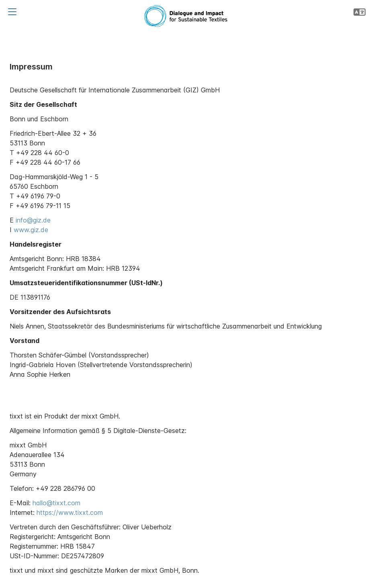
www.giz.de (31, 230)
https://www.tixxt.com (70, 512)
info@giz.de (33, 220)
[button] (12, 12)
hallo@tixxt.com (56, 503)
